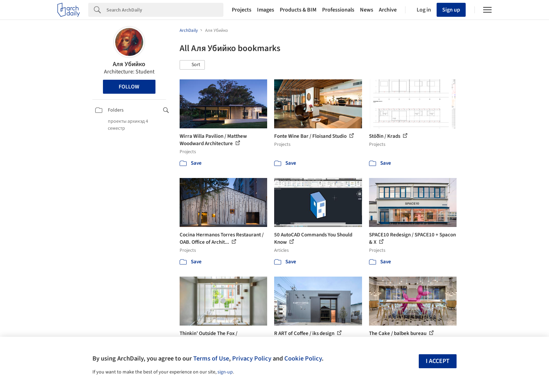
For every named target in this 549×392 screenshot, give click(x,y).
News (367, 10)
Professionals (338, 10)
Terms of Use (211, 358)
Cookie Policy (303, 358)
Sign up (451, 10)
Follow (129, 87)
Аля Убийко (129, 64)
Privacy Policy (252, 358)
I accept (438, 361)
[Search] (165, 10)
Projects (242, 10)
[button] (192, 65)
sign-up (225, 372)
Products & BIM (298, 10)
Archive (388, 10)
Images (266, 10)
